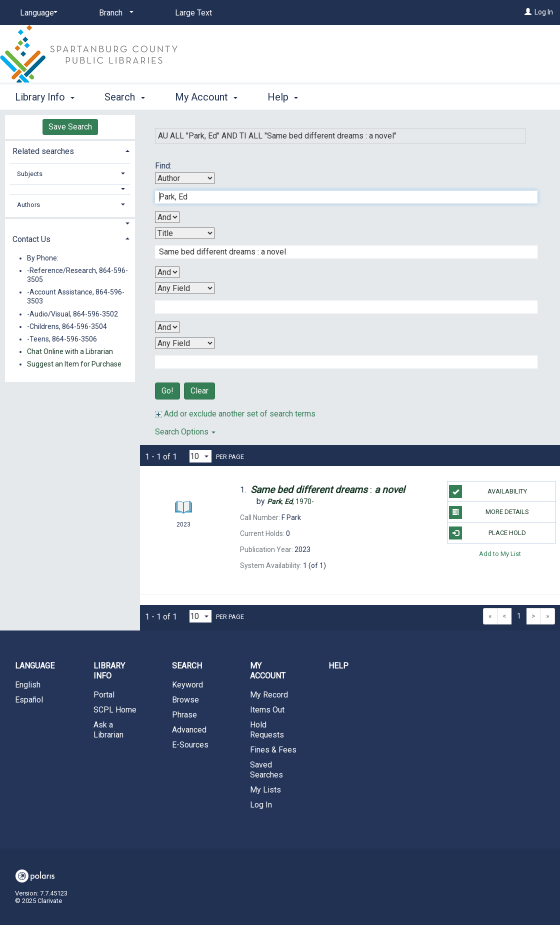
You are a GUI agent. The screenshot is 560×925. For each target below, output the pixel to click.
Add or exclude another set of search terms (235, 414)
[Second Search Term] (341, 252)
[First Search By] (185, 178)
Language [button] (35, 666)
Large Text (193, 13)
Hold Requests (267, 730)
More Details (489, 512)
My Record (269, 695)
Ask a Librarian (108, 730)
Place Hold (487, 533)
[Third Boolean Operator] (167, 327)
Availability (488, 491)
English (28, 685)
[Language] (37, 13)
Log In (544, 12)
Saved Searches (266, 770)
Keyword (187, 685)
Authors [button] (28, 205)
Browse (185, 700)
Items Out (267, 710)
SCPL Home (115, 710)
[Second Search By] (185, 233)
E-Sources (190, 745)
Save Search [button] (70, 127)
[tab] (70, 150)
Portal (104, 695)
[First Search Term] (341, 197)
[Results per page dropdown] (200, 456)
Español (29, 700)
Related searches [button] (43, 151)
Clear (199, 391)
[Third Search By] (185, 288)
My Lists (265, 790)
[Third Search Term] (341, 307)
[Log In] (528, 12)
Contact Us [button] (31, 239)
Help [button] (283, 97)
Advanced (189, 730)
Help (338, 666)
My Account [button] (206, 97)
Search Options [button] (185, 432)
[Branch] (114, 13)
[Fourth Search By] (185, 343)
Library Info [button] (45, 97)
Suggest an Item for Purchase (74, 364)
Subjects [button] (30, 174)
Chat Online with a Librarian (70, 351)
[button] (70, 189)
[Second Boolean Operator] (167, 272)
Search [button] (124, 97)
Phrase (184, 715)
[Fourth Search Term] (341, 362)
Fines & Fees (273, 750)
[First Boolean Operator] (167, 217)
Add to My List (500, 554)
